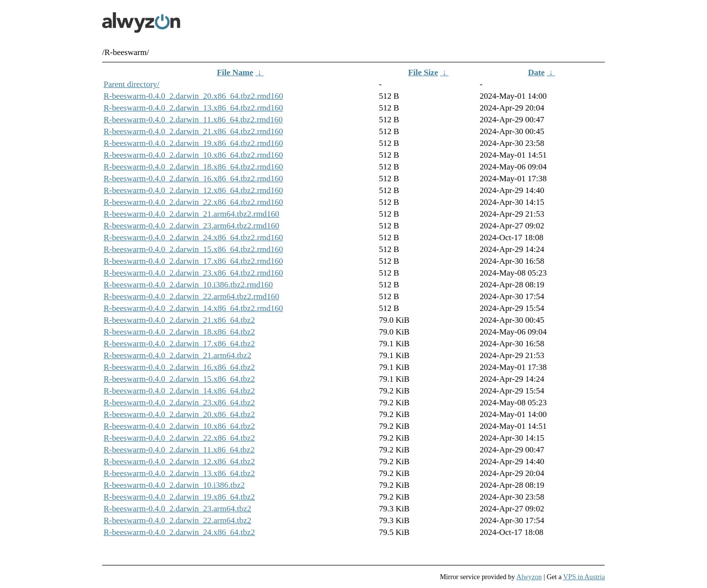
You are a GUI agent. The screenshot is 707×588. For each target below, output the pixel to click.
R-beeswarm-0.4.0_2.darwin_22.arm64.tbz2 (177, 520)
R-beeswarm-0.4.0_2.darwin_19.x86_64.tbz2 (179, 497)
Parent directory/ (132, 84)
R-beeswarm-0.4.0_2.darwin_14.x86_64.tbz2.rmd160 (193, 308)
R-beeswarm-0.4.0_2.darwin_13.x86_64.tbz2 (179, 473)
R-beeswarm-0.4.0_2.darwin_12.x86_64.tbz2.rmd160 (193, 190)
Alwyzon (529, 577)
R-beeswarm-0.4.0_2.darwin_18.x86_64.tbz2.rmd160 (193, 167)
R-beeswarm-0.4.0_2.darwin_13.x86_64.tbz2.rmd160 (193, 108)
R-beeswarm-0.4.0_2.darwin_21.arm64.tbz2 (177, 355)
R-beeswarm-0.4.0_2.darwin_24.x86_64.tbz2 (179, 532)
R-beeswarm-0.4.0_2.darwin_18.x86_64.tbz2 (179, 332)
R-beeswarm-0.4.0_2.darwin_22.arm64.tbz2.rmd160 (191, 296)
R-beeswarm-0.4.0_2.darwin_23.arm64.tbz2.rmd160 (191, 226)
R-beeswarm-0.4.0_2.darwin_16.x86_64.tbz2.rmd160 (193, 179)
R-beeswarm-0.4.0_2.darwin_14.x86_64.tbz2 (179, 391)
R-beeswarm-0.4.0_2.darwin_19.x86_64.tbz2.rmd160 (193, 143)
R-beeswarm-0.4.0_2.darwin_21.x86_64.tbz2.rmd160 (193, 131)
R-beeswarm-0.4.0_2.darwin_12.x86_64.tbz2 (179, 462)
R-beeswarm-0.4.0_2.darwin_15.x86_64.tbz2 (179, 379)
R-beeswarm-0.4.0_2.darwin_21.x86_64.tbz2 (179, 320)
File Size (423, 72)
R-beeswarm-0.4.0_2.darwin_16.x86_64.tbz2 (179, 367)
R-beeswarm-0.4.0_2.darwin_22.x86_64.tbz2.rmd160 (193, 202)
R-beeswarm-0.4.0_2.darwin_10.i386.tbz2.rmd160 (188, 285)
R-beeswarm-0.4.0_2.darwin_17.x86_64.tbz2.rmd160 (193, 261)
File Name (235, 72)
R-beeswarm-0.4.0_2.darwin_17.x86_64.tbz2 (179, 344)
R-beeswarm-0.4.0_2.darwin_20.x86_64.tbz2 (179, 414)
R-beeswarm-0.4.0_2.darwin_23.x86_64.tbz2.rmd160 (193, 273)
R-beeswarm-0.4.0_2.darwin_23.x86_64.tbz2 (179, 403)
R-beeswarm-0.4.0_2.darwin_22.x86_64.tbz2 (179, 438)
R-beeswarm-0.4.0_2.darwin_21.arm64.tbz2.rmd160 (191, 214)
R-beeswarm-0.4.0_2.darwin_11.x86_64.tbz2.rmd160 (193, 120)
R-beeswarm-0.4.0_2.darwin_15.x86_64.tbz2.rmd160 (193, 249)
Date (536, 72)
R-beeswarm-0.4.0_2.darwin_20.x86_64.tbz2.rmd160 (193, 96)
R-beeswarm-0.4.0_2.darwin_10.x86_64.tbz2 (179, 426)
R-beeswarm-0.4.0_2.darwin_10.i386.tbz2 (174, 485)
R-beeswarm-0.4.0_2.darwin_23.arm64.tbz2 (177, 509)
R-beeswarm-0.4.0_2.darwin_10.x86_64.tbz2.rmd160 (193, 155)
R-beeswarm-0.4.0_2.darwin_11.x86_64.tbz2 (179, 450)
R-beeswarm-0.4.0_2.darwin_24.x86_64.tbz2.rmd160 (193, 238)
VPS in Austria (584, 577)
